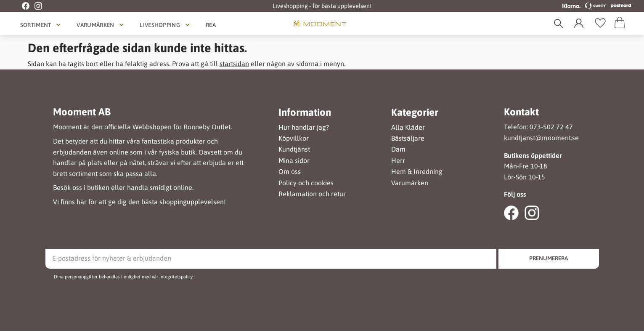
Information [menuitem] (305, 112)
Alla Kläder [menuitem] (408, 127)
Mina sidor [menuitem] (294, 161)
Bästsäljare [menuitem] (408, 138)
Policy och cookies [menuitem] (306, 183)
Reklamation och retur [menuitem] (312, 194)
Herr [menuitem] (398, 161)
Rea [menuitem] (211, 25)
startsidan (234, 64)
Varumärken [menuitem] (95, 25)
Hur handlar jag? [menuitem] (304, 127)
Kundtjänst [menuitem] (294, 149)
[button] (600, 24)
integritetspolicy (176, 277)
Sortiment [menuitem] (36, 25)
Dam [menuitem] (398, 149)
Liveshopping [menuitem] (160, 25)
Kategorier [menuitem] (415, 112)
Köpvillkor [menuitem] (294, 138)
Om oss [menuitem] (290, 172)
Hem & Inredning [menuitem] (417, 172)
